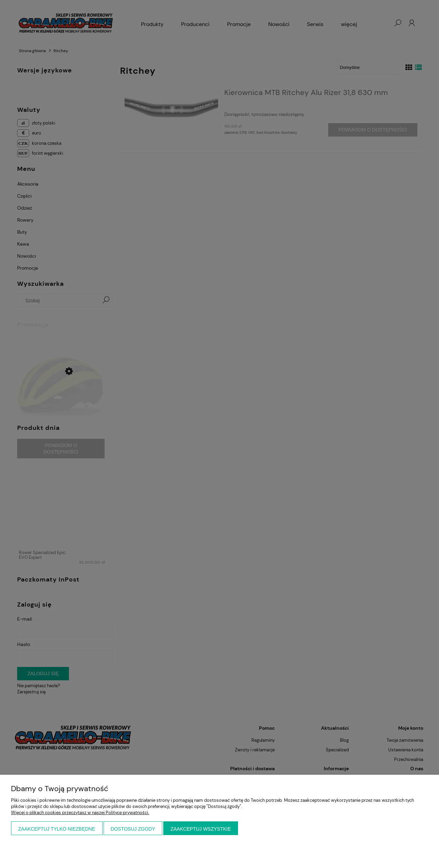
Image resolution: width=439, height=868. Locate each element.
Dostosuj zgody (133, 829)
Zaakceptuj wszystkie (201, 829)
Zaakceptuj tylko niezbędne (57, 829)
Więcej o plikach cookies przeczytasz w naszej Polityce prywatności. (80, 813)
